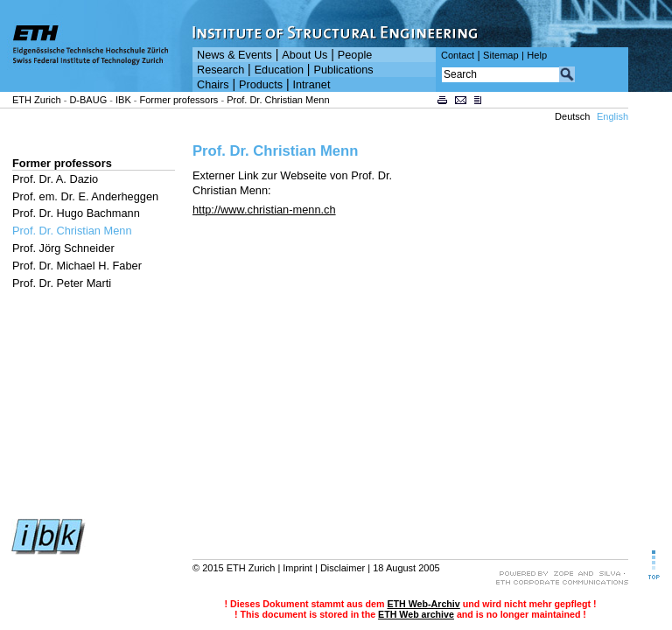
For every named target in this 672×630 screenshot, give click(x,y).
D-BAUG (88, 100)
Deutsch (572, 116)
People (355, 55)
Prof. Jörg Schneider (63, 248)
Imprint (297, 568)
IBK (123, 100)
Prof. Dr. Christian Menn (278, 100)
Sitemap (501, 55)
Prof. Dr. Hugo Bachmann (76, 213)
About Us (304, 55)
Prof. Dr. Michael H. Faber (77, 266)
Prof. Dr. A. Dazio (55, 179)
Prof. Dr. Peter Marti (62, 283)
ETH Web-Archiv (423, 604)
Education (279, 70)
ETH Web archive (416, 614)
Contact (458, 55)
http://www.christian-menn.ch (264, 210)
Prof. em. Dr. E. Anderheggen (85, 196)
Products (261, 85)
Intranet (312, 85)
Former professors (179, 100)
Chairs (213, 85)
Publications (343, 70)
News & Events (234, 55)
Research (220, 70)
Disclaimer (343, 568)
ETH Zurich (37, 100)
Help (537, 55)
